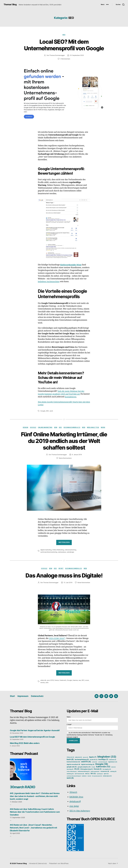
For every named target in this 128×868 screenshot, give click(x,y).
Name (92, 719)
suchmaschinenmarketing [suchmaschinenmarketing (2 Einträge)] (74, 775)
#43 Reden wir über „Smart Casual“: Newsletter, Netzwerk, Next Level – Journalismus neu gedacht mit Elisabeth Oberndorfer (34, 827)
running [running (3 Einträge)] (113, 771)
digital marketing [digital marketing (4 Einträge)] (88, 764)
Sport (61, 568)
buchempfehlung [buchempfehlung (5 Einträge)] (82, 759)
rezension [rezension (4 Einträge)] (105, 771)
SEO (64, 35)
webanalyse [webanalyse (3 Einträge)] (107, 775)
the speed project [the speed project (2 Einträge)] (97, 775)
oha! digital (74, 806)
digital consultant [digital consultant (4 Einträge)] (73, 764)
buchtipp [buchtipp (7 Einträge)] (103, 759)
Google (43, 411)
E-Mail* (92, 726)
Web (84, 427)
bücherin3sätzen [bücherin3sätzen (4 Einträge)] (73, 761)
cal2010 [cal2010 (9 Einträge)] (86, 761)
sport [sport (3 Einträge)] (106, 773)
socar (87, 680)
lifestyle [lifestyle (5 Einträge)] (98, 768)
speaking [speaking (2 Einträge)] (100, 773)
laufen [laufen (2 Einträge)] (113, 766)
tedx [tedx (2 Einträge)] (89, 775)
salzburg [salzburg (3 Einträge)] (70, 773)
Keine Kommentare (65, 458)
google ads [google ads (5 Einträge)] (72, 766)
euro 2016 (50, 680)
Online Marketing (45, 427)
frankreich (63, 680)
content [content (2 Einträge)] (94, 761)
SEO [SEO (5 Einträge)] (93, 773)
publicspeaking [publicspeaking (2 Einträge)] (95, 771)
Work (104, 427)
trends (43, 682)
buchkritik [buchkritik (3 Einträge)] (94, 759)
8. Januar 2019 (77, 454)
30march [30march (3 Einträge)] (70, 757)
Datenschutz (38, 696)
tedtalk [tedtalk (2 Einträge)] (84, 775)
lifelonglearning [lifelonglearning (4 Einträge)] (87, 769)
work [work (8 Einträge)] (70, 777)
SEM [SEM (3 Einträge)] (87, 773)
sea (80, 680)
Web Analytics (93, 427)
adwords (43, 680)
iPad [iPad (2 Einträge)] (93, 766)
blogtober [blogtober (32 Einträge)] (107, 756)
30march (73, 792)
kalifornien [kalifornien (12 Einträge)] (103, 766)
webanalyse (62, 552)
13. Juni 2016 (68, 582)
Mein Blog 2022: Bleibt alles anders (25, 743)
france (57, 680)
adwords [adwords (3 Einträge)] (78, 757)
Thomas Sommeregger (57, 55)
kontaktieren (77, 397)
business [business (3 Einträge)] (113, 759)
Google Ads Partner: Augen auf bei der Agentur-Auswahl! (35, 730)
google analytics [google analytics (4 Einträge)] (84, 766)
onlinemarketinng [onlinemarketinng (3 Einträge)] (84, 771)
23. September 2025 (77, 55)
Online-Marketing (58, 550)
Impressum (23, 696)
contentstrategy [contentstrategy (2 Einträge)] (103, 761)
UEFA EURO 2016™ (57, 638)
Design (25, 427)
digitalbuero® (75, 801)
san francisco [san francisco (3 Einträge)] (79, 773)
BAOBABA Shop (76, 796)
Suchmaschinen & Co (72, 427)
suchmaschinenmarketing (49, 552)
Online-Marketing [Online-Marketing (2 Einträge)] (72, 771)
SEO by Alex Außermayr (80, 810)
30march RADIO (23, 786)
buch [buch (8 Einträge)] (70, 759)
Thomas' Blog (10, 5)
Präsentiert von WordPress (59, 863)
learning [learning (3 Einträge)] (70, 769)
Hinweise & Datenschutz (38, 863)
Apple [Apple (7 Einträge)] (93, 756)
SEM (55, 427)
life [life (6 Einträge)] (77, 768)
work (51, 411)
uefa (47, 682)
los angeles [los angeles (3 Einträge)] (107, 769)
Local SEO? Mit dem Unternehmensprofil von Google (64, 45)
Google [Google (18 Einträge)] (102, 764)
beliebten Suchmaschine (49, 281)
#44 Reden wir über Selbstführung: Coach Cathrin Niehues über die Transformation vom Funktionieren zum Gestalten (35, 811)
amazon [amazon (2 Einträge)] (85, 757)
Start (13, 696)
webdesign (70, 552)
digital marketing (46, 550)
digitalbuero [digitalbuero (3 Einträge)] (113, 761)
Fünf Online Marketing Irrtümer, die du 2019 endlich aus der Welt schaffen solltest (64, 441)
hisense (75, 680)
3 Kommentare (65, 59)
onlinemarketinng (70, 550)
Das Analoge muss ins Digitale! (64, 575)
